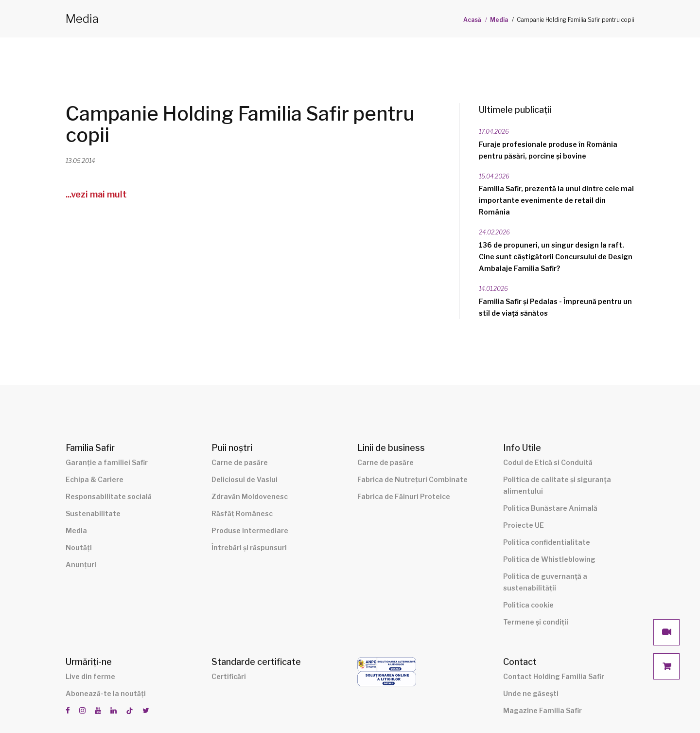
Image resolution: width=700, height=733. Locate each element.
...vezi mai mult (96, 194)
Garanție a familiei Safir (107, 462)
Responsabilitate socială (109, 496)
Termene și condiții (536, 622)
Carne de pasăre (240, 462)
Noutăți (79, 547)
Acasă (472, 20)
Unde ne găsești (531, 693)
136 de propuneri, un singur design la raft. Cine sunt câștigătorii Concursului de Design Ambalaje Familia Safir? (556, 257)
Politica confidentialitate (547, 542)
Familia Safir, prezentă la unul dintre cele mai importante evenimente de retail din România (556, 200)
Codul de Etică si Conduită (548, 462)
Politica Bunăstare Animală (550, 508)
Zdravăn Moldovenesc (250, 496)
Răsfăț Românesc (242, 513)
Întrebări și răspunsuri (249, 547)
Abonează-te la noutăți (106, 693)
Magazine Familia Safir (542, 710)
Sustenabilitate (93, 513)
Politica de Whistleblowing (549, 559)
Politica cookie (528, 605)
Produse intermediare (250, 530)
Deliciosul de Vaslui (245, 479)
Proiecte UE (524, 525)
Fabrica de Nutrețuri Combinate (412, 479)
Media (499, 20)
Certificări (229, 676)
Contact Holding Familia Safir (554, 676)
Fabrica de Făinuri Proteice (404, 496)
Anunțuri (81, 564)
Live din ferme (90, 676)
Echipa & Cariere (95, 479)
